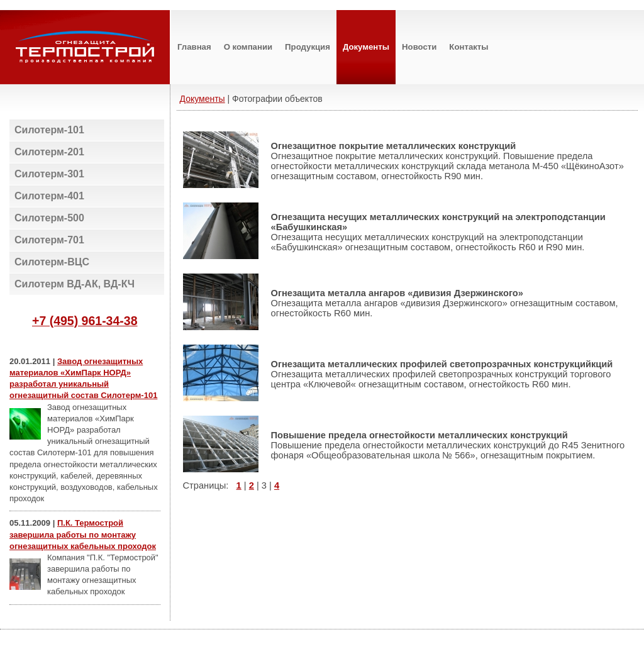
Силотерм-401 (49, 196)
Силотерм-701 (49, 240)
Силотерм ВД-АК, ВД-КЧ (75, 284)
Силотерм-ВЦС (52, 262)
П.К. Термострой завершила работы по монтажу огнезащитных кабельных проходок (83, 534)
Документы (203, 99)
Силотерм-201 (49, 152)
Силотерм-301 (49, 174)
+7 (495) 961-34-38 (85, 321)
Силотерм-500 (49, 218)
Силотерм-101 (49, 130)
